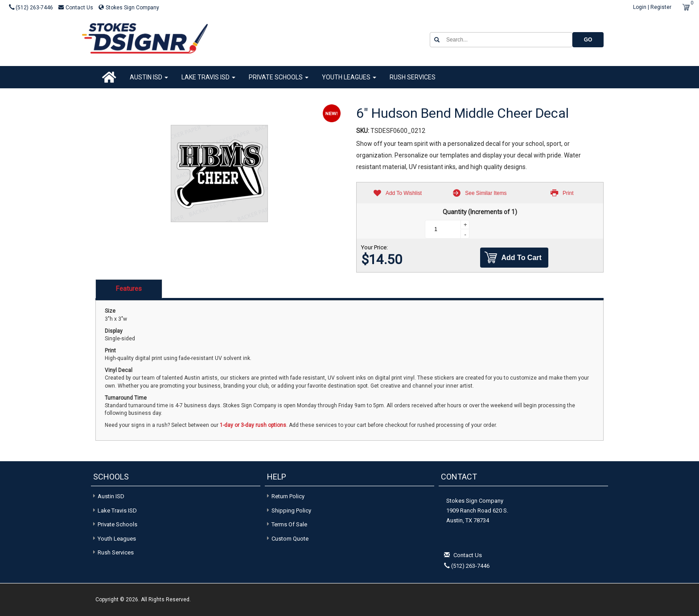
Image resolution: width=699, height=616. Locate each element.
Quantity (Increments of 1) (480, 212)
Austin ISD (149, 77)
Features (129, 289)
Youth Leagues (349, 77)
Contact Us (76, 8)
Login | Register (652, 7)
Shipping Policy (291, 511)
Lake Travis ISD (208, 77)
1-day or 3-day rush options (253, 425)
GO (588, 40)
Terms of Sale (289, 524)
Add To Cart (513, 258)
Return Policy (288, 496)
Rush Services (413, 77)
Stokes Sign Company (129, 8)
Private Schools (279, 77)
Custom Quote (290, 539)
